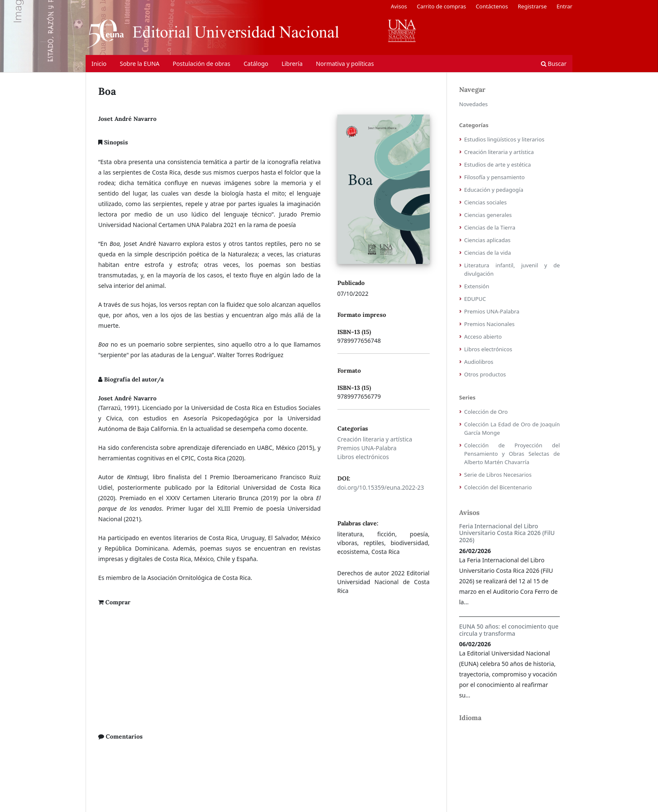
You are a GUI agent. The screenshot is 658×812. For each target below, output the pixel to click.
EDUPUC (475, 299)
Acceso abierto (483, 337)
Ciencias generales (488, 215)
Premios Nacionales (489, 324)
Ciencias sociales (485, 202)
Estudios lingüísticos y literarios (504, 139)
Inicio (99, 64)
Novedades (473, 104)
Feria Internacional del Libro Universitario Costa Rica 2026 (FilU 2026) (507, 533)
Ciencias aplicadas (487, 240)
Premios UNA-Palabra (367, 448)
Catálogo (256, 64)
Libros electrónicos (363, 457)
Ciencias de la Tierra (490, 227)
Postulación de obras (202, 64)
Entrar (564, 6)
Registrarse (532, 6)
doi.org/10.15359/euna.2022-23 (381, 487)
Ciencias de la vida (488, 253)
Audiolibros (479, 362)
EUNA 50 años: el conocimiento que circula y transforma (509, 630)
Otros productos (485, 374)
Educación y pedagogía (494, 190)
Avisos (399, 6)
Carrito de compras (441, 6)
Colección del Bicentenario (498, 487)
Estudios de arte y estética (497, 164)
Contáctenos (492, 6)
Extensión (477, 286)
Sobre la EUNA (140, 64)
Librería (292, 64)
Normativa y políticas (345, 64)
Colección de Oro (486, 412)
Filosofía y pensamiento (494, 177)
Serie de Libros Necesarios (498, 475)
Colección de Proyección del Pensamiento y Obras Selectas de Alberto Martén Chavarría (512, 454)
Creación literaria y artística (375, 439)
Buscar (554, 64)
